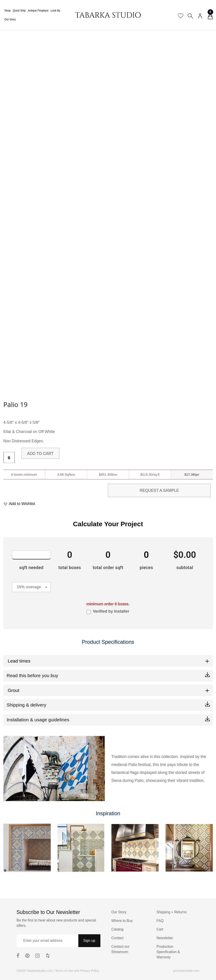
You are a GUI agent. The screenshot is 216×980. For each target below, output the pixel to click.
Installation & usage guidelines (38, 720)
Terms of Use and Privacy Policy (77, 971)
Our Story (10, 19)
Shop (8, 11)
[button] (19, 504)
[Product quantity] (9, 458)
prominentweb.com (186, 971)
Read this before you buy (32, 675)
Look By (55, 11)
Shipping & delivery (26, 705)
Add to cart (40, 454)
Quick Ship (19, 11)
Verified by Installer (111, 611)
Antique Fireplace (38, 11)
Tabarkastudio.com (39, 971)
